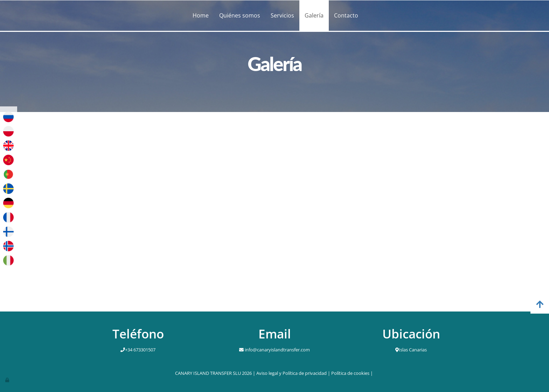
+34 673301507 (140, 350)
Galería (314, 15)
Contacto (346, 15)
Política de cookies (350, 373)
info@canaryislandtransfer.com (277, 350)
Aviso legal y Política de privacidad (291, 373)
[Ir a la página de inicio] (73, 15)
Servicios (282, 15)
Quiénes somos (240, 15)
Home (201, 15)
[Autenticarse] (8, 380)
